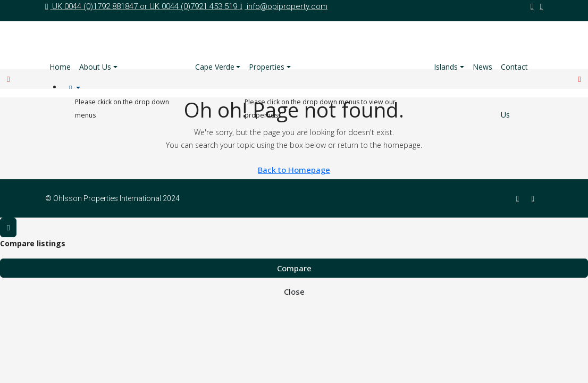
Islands (446, 67)
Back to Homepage (294, 170)
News (482, 67)
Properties (267, 67)
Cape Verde (215, 67)
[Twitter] (535, 198)
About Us (95, 67)
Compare (294, 268)
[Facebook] (520, 198)
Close (294, 292)
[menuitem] (75, 88)
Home (60, 67)
